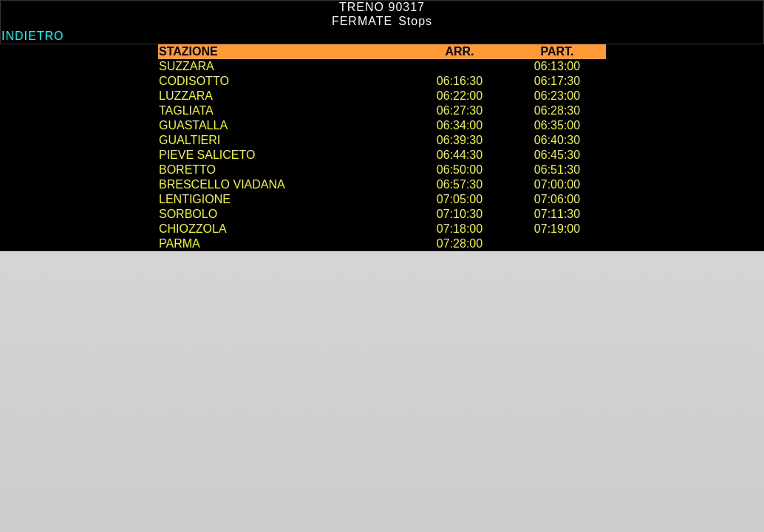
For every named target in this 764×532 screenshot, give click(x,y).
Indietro (33, 36)
